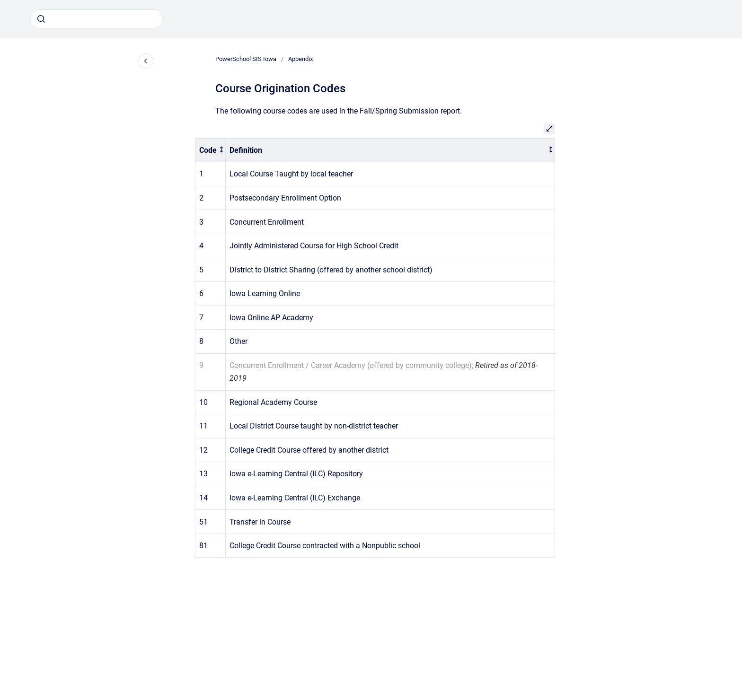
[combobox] (97, 19)
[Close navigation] (146, 61)
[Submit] (41, 19)
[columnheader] (211, 150)
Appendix (300, 59)
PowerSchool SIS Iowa (246, 59)
